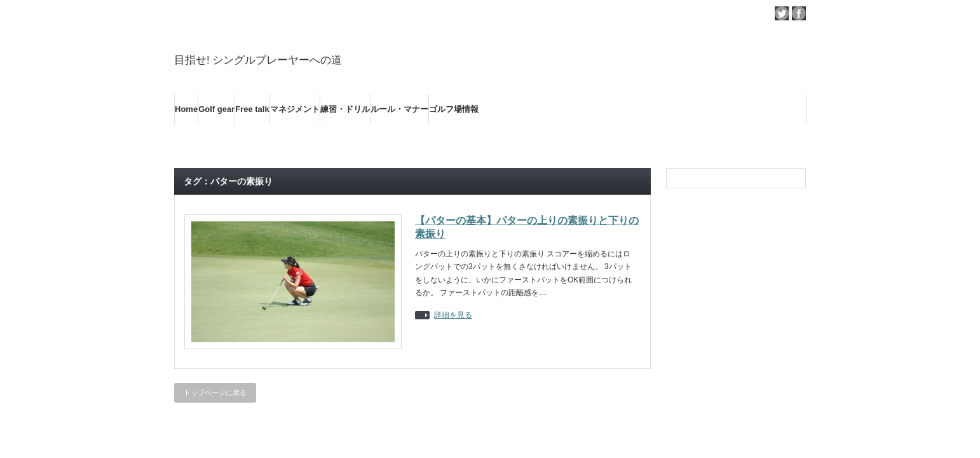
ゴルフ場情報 (454, 109)
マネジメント (295, 109)
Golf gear (216, 109)
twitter (782, 13)
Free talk (252, 109)
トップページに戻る (215, 392)
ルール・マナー (399, 109)
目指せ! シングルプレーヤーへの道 (258, 60)
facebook (799, 13)
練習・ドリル (345, 109)
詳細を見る (453, 315)
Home (186, 109)
